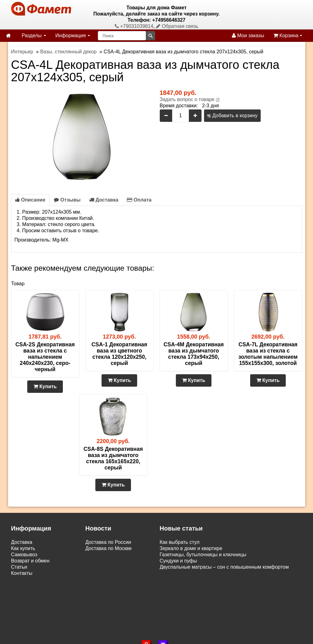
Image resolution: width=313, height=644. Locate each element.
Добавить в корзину (232, 115)
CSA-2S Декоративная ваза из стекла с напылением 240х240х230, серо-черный (45, 357)
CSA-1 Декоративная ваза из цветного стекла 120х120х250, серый (119, 354)
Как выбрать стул (180, 542)
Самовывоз (24, 555)
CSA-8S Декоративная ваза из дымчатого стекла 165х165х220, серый (113, 458)
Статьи (19, 567)
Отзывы (67, 200)
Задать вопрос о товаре (187, 99)
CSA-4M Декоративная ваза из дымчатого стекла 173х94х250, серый (194, 354)
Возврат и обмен (30, 561)
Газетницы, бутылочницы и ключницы (203, 555)
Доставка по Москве (109, 548)
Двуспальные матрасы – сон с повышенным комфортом (224, 567)
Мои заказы (248, 36)
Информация (73, 36)
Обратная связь (177, 26)
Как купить (23, 548)
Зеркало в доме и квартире (191, 548)
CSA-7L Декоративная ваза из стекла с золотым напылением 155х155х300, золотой (268, 354)
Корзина (288, 36)
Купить (45, 386)
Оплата (139, 200)
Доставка (104, 200)
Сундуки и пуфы (178, 561)
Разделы (34, 36)
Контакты (22, 573)
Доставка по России (108, 542)
